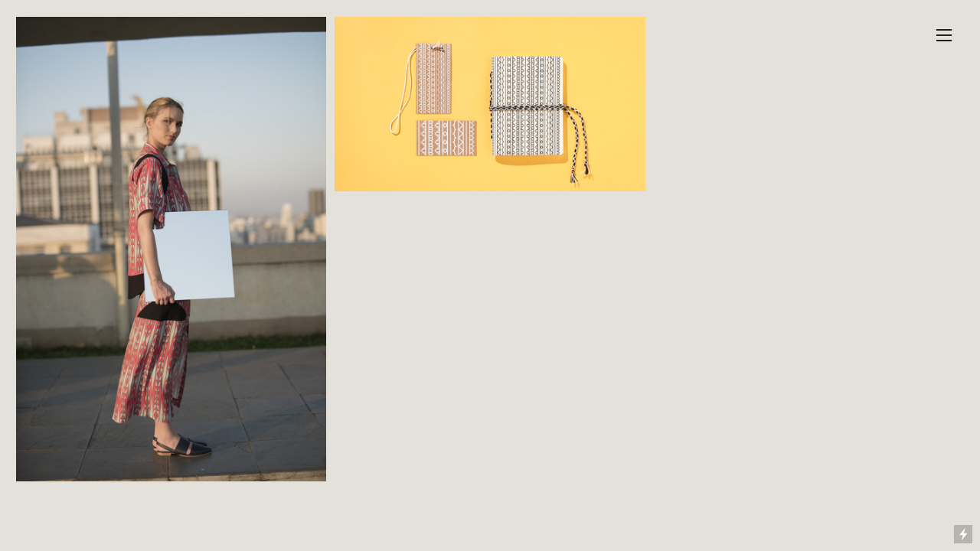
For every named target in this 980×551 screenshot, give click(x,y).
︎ (944, 36)
